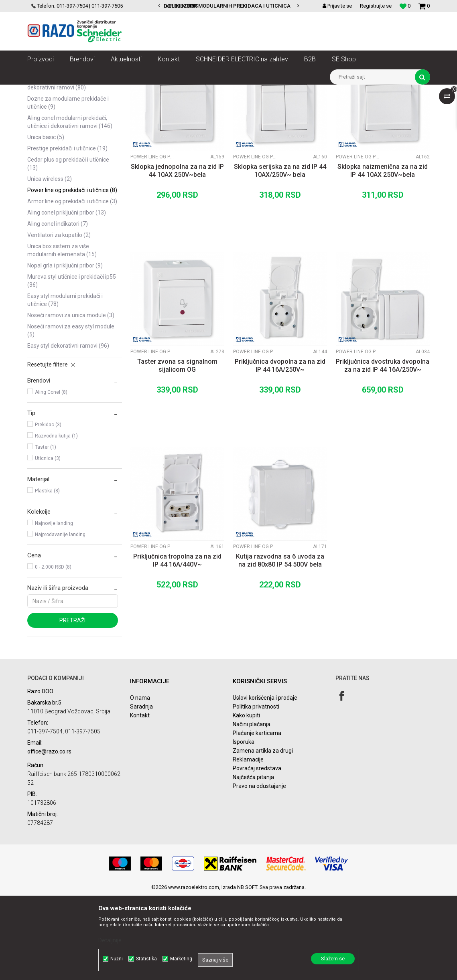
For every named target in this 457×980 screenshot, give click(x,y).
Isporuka (244, 826)
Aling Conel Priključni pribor (67, 297)
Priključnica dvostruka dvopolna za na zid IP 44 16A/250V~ (383, 450)
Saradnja (141, 791)
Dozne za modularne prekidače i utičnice (68, 187)
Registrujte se (376, 6)
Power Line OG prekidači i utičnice (72, 275)
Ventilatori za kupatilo (59, 320)
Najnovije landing (54, 608)
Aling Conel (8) (51, 477)
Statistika (146, 959)
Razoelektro (41, 91)
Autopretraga (185, 105)
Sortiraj (219, 105)
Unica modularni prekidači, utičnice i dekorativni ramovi (72, 130)
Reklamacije (248, 844)
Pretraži (72, 705)
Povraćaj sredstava (257, 853)
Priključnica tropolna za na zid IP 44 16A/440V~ (177, 645)
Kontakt (140, 800)
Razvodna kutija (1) (56, 520)
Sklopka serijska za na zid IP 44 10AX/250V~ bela (280, 255)
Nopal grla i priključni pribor (65, 350)
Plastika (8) (47, 575)
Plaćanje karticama (257, 818)
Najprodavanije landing (60, 619)
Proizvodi (72, 91)
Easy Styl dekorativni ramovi (68, 430)
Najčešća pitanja (253, 862)
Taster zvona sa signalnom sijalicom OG (177, 450)
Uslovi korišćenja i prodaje (265, 782)
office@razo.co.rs (49, 836)
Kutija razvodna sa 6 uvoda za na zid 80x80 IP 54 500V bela (280, 645)
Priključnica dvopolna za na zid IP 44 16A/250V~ (280, 450)
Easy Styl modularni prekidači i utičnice (65, 385)
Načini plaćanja (252, 809)
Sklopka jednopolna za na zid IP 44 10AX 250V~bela (177, 255)
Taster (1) (46, 532)
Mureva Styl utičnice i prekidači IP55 (72, 365)
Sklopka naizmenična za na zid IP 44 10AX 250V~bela (383, 255)
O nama (140, 782)
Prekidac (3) (48, 509)
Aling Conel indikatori (58, 308)
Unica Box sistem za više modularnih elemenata (62, 335)
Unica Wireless (50, 263)
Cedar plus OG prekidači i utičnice (68, 248)
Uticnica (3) (48, 543)
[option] (228, 6)
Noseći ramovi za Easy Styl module (71, 415)
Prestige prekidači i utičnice (67, 233)
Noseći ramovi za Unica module (71, 400)
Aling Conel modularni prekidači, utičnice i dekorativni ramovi (70, 207)
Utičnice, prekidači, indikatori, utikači (131, 91)
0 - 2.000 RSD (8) (53, 652)
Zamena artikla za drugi (263, 835)
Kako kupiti (246, 800)
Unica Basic (46, 222)
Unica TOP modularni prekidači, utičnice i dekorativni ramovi (70, 149)
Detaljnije (110, 940)
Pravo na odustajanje (259, 871)
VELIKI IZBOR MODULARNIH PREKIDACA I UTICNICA (228, 6)
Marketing (181, 959)
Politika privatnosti (256, 791)
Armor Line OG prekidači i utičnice (72, 286)
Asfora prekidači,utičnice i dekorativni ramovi (60, 168)
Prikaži (346, 105)
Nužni (117, 959)
